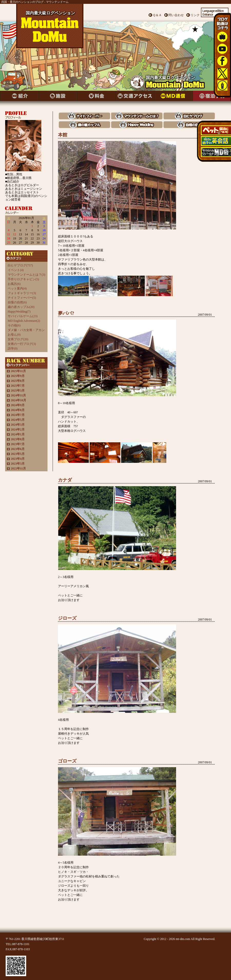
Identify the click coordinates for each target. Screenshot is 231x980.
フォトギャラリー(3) (22, 293)
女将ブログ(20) (18, 339)
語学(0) (13, 348)
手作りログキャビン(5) (23, 279)
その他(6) (14, 325)
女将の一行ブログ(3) (22, 344)
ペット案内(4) (17, 288)
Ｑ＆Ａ (157, 15)
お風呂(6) (14, 284)
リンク (195, 15)
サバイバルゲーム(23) (23, 316)
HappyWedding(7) (19, 312)
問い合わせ (176, 15)
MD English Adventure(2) (24, 321)
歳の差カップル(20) (21, 307)
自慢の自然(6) (17, 302)
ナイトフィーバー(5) (22, 298)
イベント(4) (16, 270)
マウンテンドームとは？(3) (26, 275)
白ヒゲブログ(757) (20, 265)
